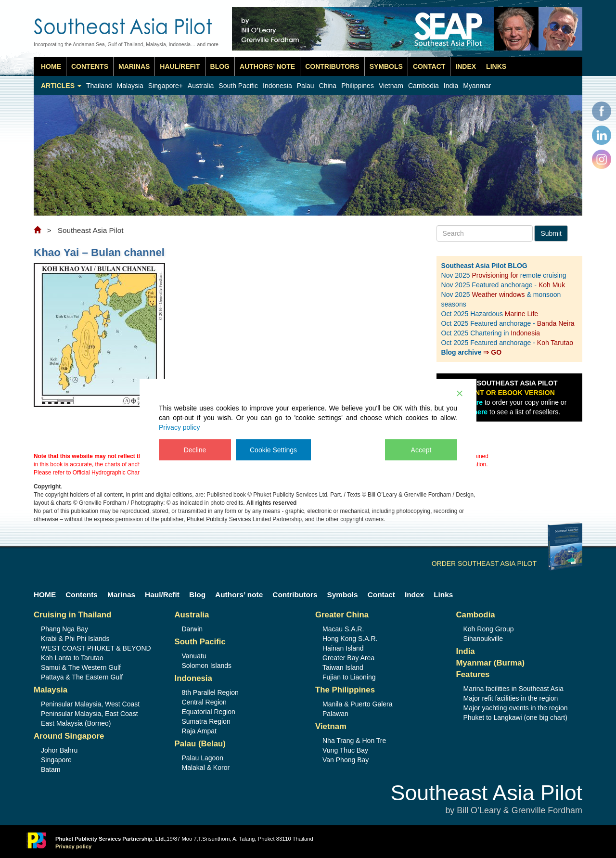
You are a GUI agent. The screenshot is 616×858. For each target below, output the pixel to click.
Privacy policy (180, 427)
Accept (421, 449)
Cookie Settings (273, 449)
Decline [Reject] (195, 449)
